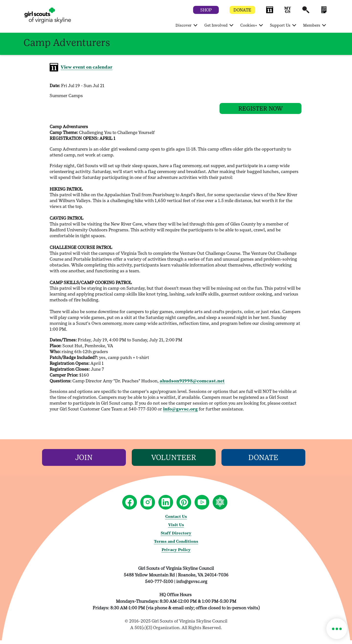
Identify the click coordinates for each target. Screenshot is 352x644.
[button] (270, 12)
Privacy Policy (176, 553)
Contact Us (176, 520)
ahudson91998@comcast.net (192, 384)
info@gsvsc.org (180, 413)
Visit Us (176, 528)
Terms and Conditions (176, 545)
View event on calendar (87, 67)
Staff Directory (176, 537)
